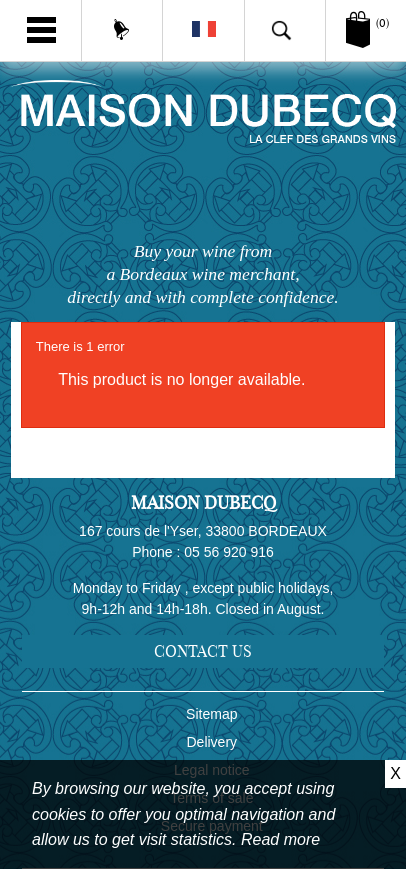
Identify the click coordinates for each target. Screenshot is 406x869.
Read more (280, 839)
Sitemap (211, 714)
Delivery (212, 742)
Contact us (203, 651)
